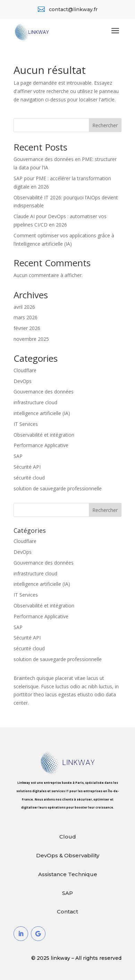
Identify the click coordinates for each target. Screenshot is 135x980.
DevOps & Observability (68, 855)
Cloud (68, 837)
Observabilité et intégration (44, 435)
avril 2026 (24, 307)
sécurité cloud (29, 478)
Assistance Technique (68, 874)
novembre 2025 (31, 339)
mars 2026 (26, 317)
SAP (18, 456)
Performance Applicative (41, 445)
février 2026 (27, 328)
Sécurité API (27, 467)
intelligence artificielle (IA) (42, 413)
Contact (67, 912)
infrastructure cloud (35, 402)
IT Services (26, 424)
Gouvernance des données (44, 392)
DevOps (23, 381)
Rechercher (105, 125)
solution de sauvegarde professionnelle (58, 488)
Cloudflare (25, 370)
